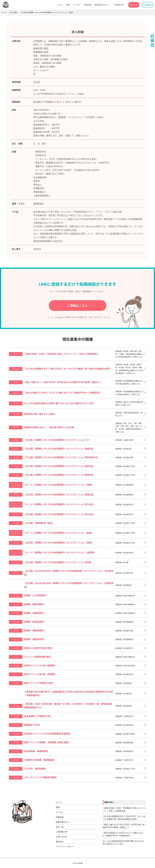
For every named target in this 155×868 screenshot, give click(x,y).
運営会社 (60, 842)
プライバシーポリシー (65, 846)
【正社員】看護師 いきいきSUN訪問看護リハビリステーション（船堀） (47, 12)
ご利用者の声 (118, 5)
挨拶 (68, 5)
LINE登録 (147, 5)
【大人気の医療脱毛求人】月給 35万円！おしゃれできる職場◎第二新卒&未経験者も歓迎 (124, 818)
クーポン (77, 5)
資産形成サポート (102, 5)
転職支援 (88, 5)
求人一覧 (134, 5)
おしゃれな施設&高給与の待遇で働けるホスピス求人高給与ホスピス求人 (123, 842)
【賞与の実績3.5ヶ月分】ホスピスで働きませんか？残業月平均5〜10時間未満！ (123, 834)
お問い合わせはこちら (98, 317)
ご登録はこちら (77, 305)
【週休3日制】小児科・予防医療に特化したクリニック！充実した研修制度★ (124, 809)
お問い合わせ (62, 837)
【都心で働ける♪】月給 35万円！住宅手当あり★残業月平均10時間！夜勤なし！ (124, 826)
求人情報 (14, 12)
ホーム (60, 5)
